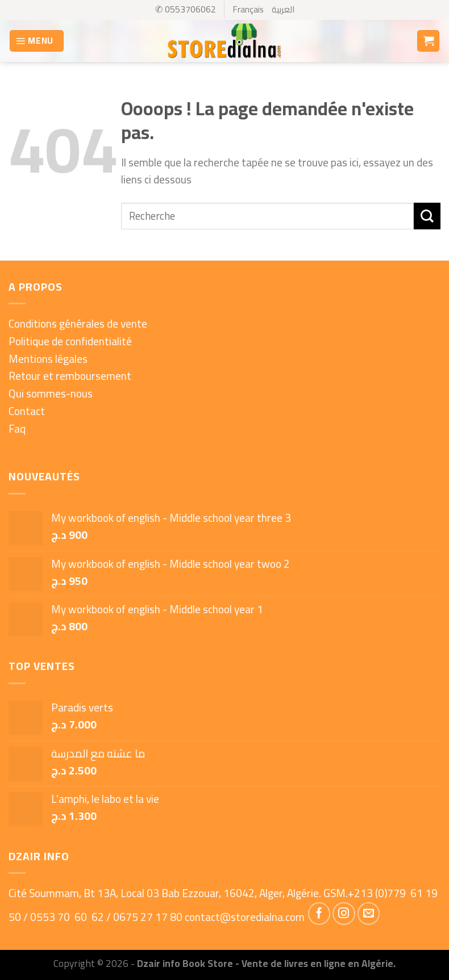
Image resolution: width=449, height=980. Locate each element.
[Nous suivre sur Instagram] (344, 914)
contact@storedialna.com (245, 917)
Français (248, 9)
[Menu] (37, 41)
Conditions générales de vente (78, 324)
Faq (17, 429)
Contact (27, 411)
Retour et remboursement (70, 376)
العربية (283, 9)
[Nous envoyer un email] (369, 914)
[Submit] (427, 216)
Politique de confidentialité (70, 341)
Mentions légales (48, 359)
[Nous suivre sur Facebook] (319, 914)
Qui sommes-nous (51, 393)
